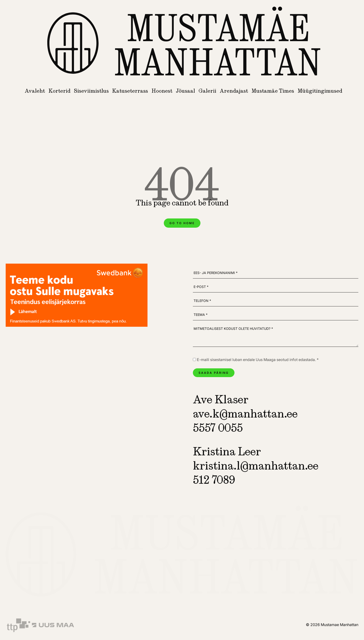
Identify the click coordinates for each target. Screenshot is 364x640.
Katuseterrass (130, 91)
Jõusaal (185, 91)
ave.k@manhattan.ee (245, 414)
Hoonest (162, 91)
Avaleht (35, 91)
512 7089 (214, 480)
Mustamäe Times (273, 91)
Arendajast (234, 91)
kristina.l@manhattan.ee (256, 466)
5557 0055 (218, 428)
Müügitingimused (320, 91)
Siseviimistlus (91, 91)
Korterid (59, 91)
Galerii (207, 91)
